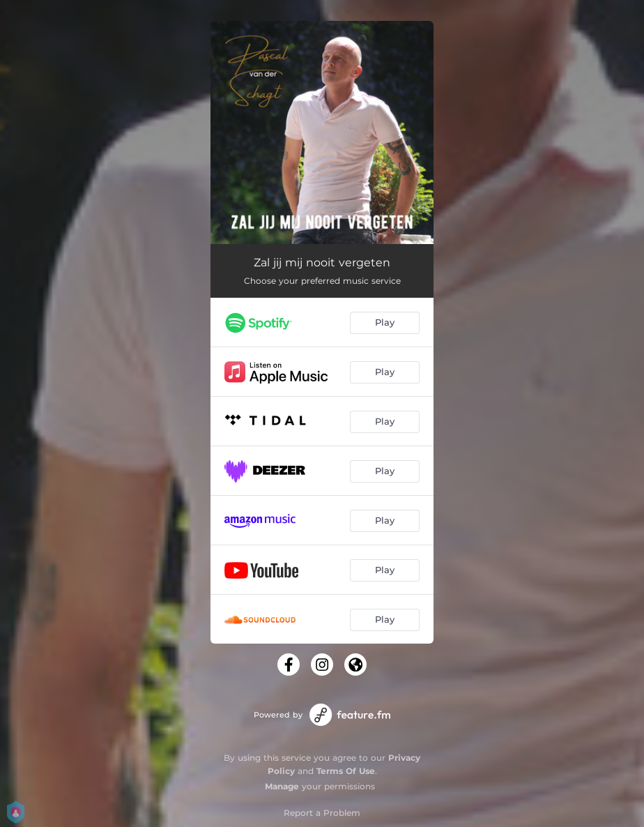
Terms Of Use (346, 771)
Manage (282, 786)
